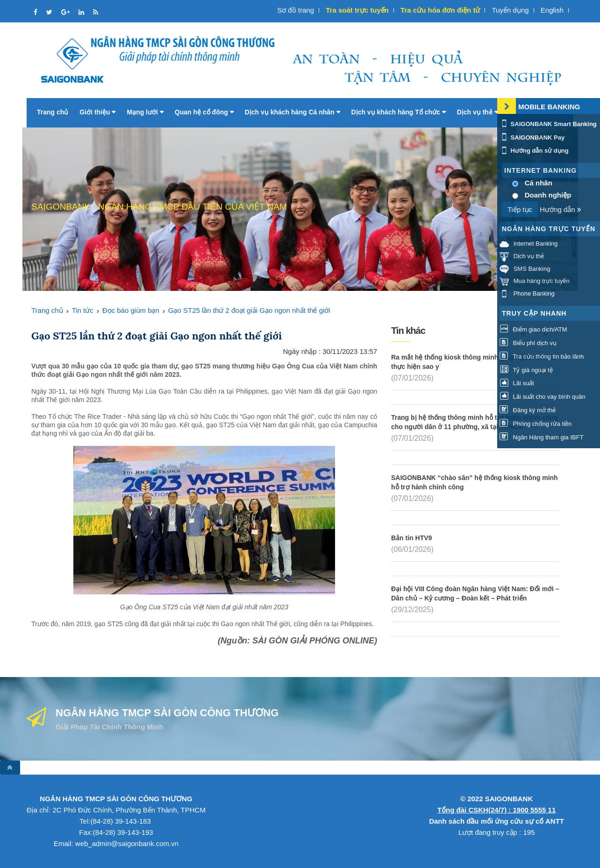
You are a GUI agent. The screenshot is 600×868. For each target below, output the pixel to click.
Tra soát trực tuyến (357, 10)
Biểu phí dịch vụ (528, 343)
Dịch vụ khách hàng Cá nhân (293, 112)
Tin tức (83, 310)
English (552, 10)
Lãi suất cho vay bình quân (543, 397)
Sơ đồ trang (296, 10)
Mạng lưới (145, 112)
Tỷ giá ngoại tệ (526, 370)
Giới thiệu (97, 112)
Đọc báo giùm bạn (131, 310)
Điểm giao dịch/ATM (533, 329)
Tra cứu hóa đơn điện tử (440, 10)
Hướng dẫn (561, 209)
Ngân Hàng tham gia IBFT (542, 437)
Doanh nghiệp (548, 195)
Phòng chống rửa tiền (536, 424)
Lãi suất (517, 383)
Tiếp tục (520, 209)
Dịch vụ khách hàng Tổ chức (399, 112)
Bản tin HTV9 (411, 538)
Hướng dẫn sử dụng (534, 151)
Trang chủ (53, 112)
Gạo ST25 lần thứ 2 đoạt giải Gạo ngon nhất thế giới (249, 310)
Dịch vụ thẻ (478, 112)
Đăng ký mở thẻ (528, 410)
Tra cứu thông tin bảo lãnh (542, 356)
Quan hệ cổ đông (204, 112)
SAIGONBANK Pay (532, 138)
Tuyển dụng (511, 10)
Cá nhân (539, 183)
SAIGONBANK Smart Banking (548, 124)
